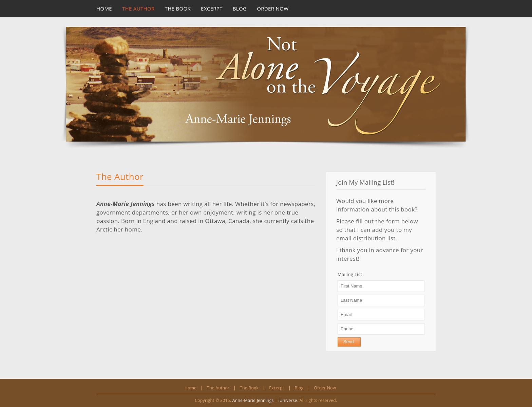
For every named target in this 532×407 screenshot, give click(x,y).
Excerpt (277, 388)
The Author (120, 177)
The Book (249, 388)
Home (191, 388)
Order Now (325, 388)
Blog (299, 388)
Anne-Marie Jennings (253, 400)
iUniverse (288, 400)
